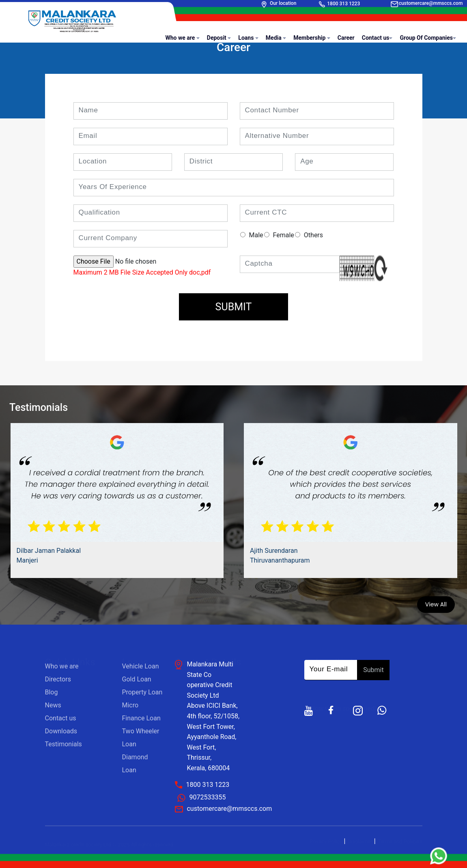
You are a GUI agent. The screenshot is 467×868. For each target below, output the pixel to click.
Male (256, 235)
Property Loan (142, 692)
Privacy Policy (326, 841)
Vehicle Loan (141, 666)
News (53, 705)
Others (313, 235)
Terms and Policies (400, 841)
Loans (248, 38)
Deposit (219, 38)
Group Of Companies (428, 38)
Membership (312, 38)
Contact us (377, 38)
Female (284, 235)
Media (276, 38)
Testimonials (63, 744)
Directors (58, 679)
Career (346, 38)
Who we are (182, 38)
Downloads (61, 731)
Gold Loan (137, 679)
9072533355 (207, 797)
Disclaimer (360, 841)
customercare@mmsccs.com (431, 3)
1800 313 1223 (343, 4)
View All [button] (436, 604)
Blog (52, 692)
